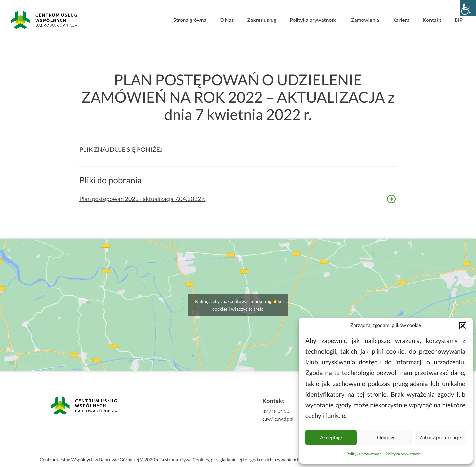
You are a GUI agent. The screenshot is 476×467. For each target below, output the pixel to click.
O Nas (227, 20)
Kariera (401, 20)
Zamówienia (365, 20)
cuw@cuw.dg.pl (278, 419)
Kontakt (432, 20)
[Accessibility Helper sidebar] (468, 8)
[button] (463, 326)
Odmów (386, 437)
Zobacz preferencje (440, 437)
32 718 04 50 (276, 411)
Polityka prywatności (364, 454)
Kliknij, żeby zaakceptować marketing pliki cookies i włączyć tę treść (238, 305)
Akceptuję (331, 437)
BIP (459, 20)
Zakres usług (262, 20)
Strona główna (190, 20)
